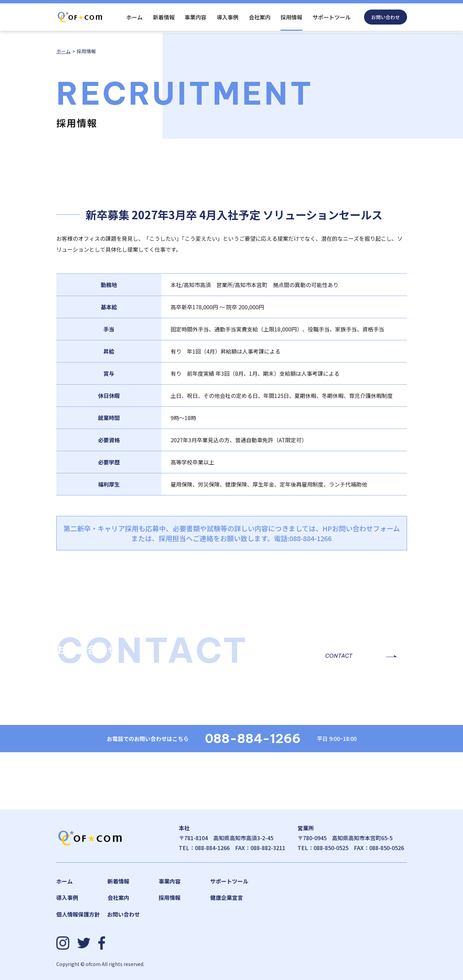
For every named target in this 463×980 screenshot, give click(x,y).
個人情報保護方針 (78, 914)
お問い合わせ (386, 17)
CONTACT (339, 656)
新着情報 (164, 17)
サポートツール (332, 17)
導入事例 (228, 17)
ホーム (134, 17)
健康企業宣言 (227, 897)
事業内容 (196, 17)
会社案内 (260, 17)
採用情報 (291, 17)
